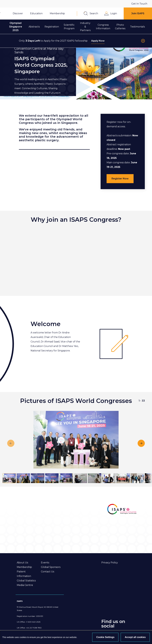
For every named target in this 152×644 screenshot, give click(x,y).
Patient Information (24, 574)
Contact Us (48, 572)
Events (45, 563)
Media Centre (25, 585)
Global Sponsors (51, 567)
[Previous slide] (11, 443)
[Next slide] (141, 443)
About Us (22, 563)
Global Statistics (26, 581)
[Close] (143, 41)
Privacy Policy (110, 563)
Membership (24, 567)
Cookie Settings (105, 637)
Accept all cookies (135, 637)
